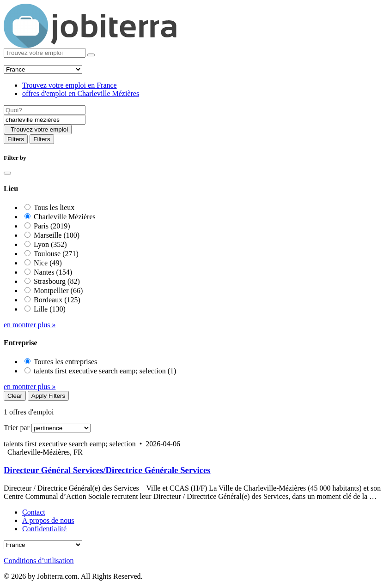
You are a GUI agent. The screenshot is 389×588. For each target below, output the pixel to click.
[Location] (45, 120)
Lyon (50, 244)
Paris (52, 226)
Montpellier (58, 291)
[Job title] (45, 110)
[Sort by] (61, 428)
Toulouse (56, 254)
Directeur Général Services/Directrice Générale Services (107, 470)
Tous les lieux (54, 207)
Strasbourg (57, 281)
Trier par (17, 428)
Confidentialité (44, 529)
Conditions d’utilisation (39, 561)
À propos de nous (48, 520)
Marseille (57, 235)
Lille (50, 309)
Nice (48, 263)
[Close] (7, 173)
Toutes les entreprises (66, 362)
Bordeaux (57, 300)
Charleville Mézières (65, 217)
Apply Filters (48, 396)
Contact (34, 512)
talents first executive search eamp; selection (105, 371)
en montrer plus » (30, 325)
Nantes (53, 272)
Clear (15, 396)
